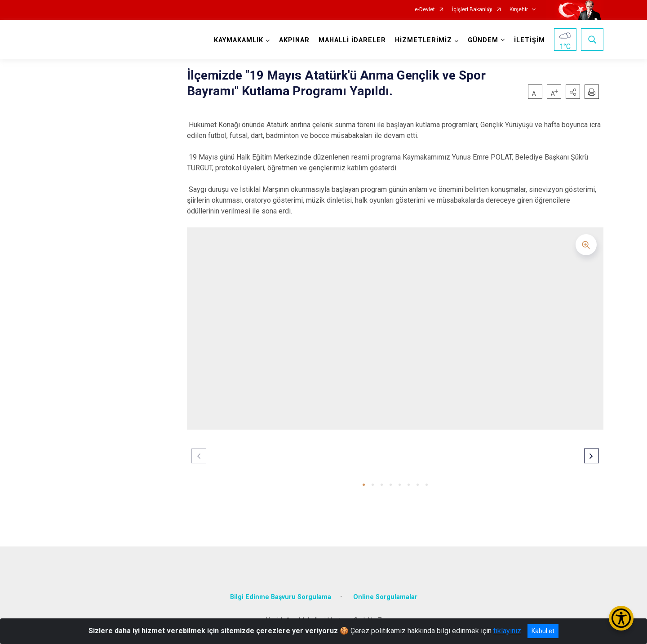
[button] (573, 92)
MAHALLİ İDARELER (352, 40)
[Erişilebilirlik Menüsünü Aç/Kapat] (621, 618)
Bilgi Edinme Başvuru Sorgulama (281, 597)
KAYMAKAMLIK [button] (239, 40)
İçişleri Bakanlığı (472, 10)
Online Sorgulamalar (385, 597)
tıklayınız (507, 631)
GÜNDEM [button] (483, 40)
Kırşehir (519, 10)
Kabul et (543, 631)
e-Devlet (425, 10)
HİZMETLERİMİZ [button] (423, 40)
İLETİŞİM (530, 40)
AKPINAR (294, 40)
